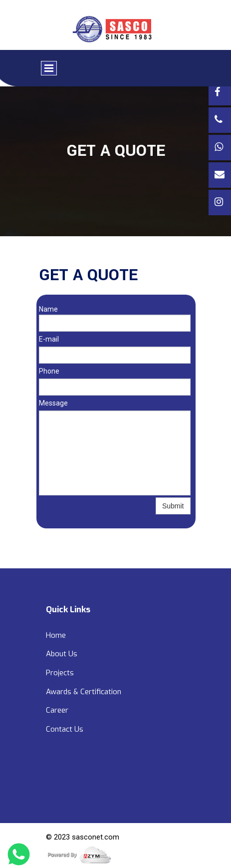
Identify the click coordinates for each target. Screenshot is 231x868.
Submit (173, 506)
